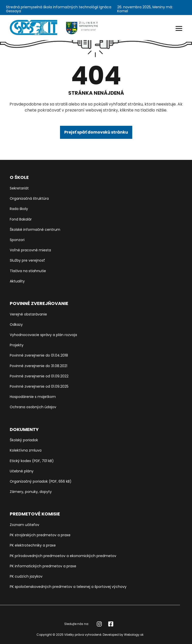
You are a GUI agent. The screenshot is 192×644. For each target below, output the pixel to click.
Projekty (17, 345)
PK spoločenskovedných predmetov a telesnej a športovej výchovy (68, 587)
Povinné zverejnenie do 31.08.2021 (38, 366)
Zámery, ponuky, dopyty (31, 492)
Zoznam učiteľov (24, 525)
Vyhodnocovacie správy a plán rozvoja (43, 335)
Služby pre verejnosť (27, 260)
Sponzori (17, 240)
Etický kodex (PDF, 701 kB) (32, 461)
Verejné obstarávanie (28, 314)
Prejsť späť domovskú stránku (96, 132)
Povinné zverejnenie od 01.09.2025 (39, 386)
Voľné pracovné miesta (30, 250)
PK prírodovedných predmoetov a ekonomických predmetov (63, 556)
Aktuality (17, 281)
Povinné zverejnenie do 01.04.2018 (39, 355)
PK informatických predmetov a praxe (43, 566)
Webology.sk (134, 635)
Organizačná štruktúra (29, 198)
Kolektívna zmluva (26, 450)
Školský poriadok (24, 440)
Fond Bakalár (21, 219)
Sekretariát (19, 188)
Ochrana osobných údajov (33, 407)
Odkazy (16, 325)
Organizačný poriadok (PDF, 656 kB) (41, 481)
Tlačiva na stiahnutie (28, 271)
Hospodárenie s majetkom (33, 397)
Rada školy (19, 209)
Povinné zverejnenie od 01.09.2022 (39, 376)
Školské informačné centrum (35, 230)
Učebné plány (22, 471)
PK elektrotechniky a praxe (33, 545)
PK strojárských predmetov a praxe (40, 535)
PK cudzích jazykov (26, 576)
